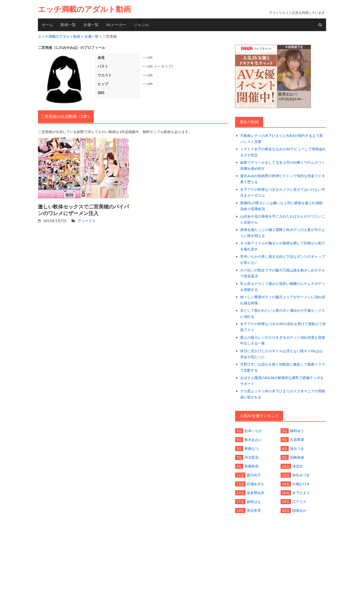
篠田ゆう (297, 431)
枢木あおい (253, 440)
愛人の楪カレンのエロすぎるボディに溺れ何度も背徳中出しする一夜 (283, 340)
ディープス (87, 221)
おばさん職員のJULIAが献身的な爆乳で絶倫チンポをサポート (282, 381)
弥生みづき (301, 475)
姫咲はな (254, 502)
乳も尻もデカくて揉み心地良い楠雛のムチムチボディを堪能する (283, 287)
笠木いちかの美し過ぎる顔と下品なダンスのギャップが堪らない (283, 260)
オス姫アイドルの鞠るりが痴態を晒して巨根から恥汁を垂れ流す (283, 246)
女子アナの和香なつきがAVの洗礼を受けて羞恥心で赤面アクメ (283, 327)
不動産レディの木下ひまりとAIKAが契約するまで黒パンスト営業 (281, 139)
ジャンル (141, 25)
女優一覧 (91, 25)
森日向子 (254, 475)
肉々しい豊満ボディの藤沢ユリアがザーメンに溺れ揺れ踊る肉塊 (283, 300)
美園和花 (252, 466)
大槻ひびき (301, 484)
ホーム (47, 25)
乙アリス (299, 502)
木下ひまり (301, 493)
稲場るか (299, 510)
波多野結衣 (256, 493)
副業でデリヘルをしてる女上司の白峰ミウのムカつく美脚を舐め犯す (283, 165)
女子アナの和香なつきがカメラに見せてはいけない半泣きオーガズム (283, 193)
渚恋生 (298, 466)
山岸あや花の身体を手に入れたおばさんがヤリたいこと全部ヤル (283, 219)
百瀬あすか (256, 484)
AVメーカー (116, 25)
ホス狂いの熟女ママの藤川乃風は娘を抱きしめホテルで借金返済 (283, 273)
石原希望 (297, 440)
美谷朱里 (254, 510)
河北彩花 (252, 457)
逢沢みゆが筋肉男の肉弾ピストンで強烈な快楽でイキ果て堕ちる (283, 179)
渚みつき (297, 449)
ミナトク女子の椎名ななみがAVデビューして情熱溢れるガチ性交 (283, 152)
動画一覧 (68, 25)
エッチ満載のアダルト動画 (84, 9)
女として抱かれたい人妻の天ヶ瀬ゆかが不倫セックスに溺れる (283, 313)
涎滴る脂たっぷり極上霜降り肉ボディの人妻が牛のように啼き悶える (283, 233)
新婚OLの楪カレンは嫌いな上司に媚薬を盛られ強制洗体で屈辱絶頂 (281, 206)
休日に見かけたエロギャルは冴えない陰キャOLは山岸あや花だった (281, 354)
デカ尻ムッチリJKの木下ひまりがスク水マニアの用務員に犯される (283, 394)
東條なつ (252, 449)
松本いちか (253, 431)
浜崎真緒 (297, 457)
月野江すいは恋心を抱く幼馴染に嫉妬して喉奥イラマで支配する (283, 367)
